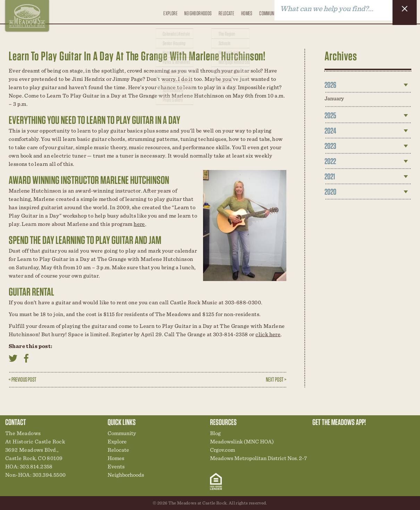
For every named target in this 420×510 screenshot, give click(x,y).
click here (268, 334)
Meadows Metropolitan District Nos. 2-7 (258, 458)
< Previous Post (23, 379)
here (139, 224)
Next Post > (276, 379)
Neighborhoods (197, 12)
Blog (309, 12)
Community (268, 12)
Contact (327, 12)
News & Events (366, 435)
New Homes (354, 435)
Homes (246, 12)
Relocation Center (330, 435)
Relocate (225, 16)
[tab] (368, 85)
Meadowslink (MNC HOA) (242, 441)
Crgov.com (222, 450)
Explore (169, 16)
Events (291, 12)
